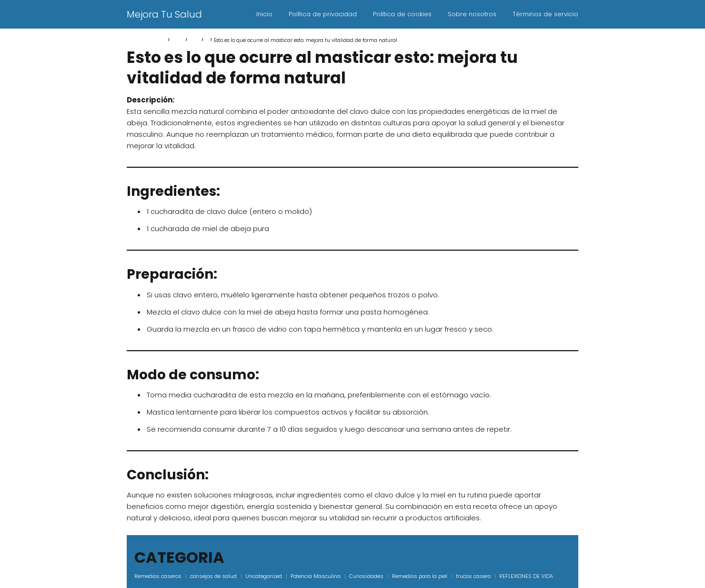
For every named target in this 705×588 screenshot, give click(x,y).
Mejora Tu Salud (164, 14)
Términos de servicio (545, 14)
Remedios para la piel (420, 576)
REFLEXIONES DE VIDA (526, 576)
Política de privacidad (323, 14)
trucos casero (473, 576)
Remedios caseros (158, 576)
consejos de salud (213, 576)
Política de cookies (402, 14)
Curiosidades (366, 576)
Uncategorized (264, 576)
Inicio (264, 14)
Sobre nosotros (472, 14)
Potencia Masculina (316, 576)
